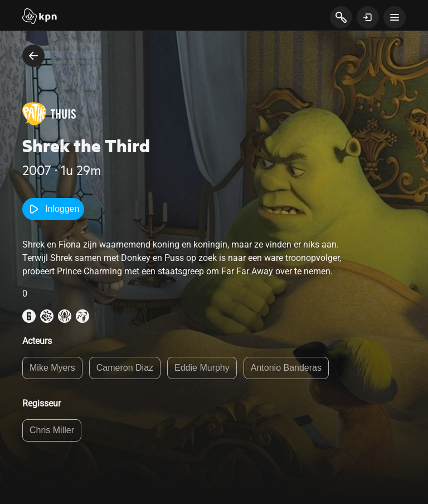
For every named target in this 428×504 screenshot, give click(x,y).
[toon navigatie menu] (395, 17)
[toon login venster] (368, 17)
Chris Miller (52, 430)
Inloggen (53, 209)
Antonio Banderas (286, 368)
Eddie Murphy (202, 368)
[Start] (40, 17)
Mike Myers (52, 368)
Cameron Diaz (125, 368)
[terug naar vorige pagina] (33, 56)
